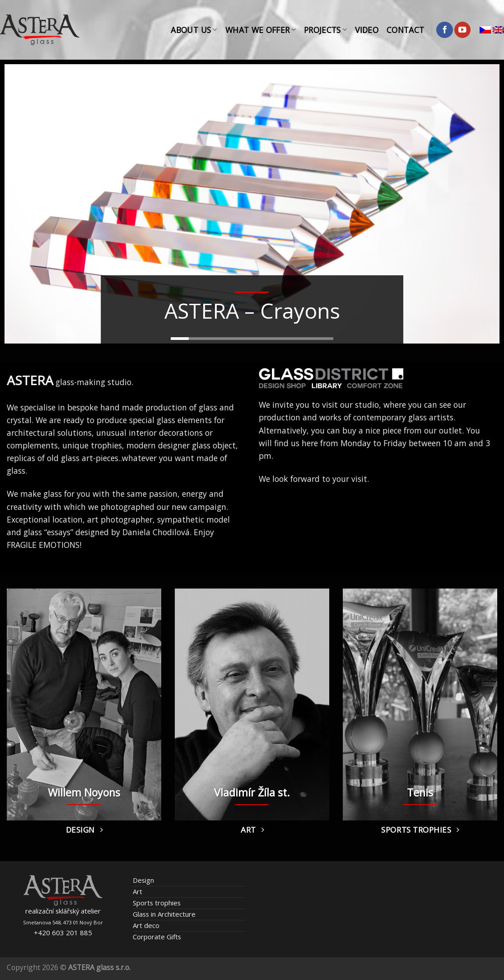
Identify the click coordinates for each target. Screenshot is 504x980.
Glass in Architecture (164, 914)
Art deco (146, 925)
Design (143, 880)
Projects (325, 30)
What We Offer (261, 30)
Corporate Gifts (157, 937)
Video (367, 30)
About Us (194, 30)
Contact (405, 30)
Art (138, 891)
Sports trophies (157, 903)
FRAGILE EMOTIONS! (44, 545)
